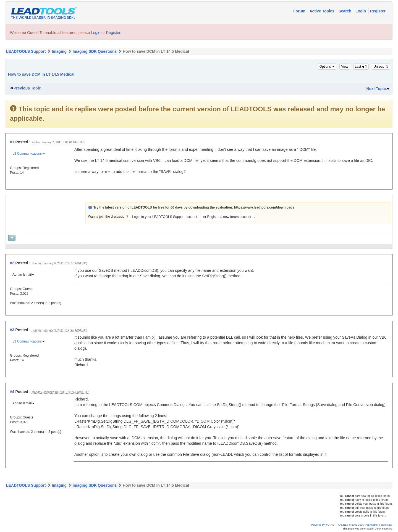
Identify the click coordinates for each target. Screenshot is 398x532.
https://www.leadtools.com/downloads (264, 207)
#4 (12, 392)
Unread (381, 67)
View (345, 67)
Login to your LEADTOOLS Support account (165, 217)
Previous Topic (27, 88)
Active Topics (322, 11)
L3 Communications (27, 154)
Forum (300, 11)
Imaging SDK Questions (95, 51)
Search (345, 11)
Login (361, 11)
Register (378, 11)
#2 (12, 263)
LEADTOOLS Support (26, 51)
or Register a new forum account (227, 217)
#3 (12, 330)
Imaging (59, 51)
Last (361, 67)
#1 (12, 142)
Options (327, 67)
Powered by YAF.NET (324, 525)
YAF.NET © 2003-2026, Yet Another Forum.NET (365, 525)
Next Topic (376, 89)
